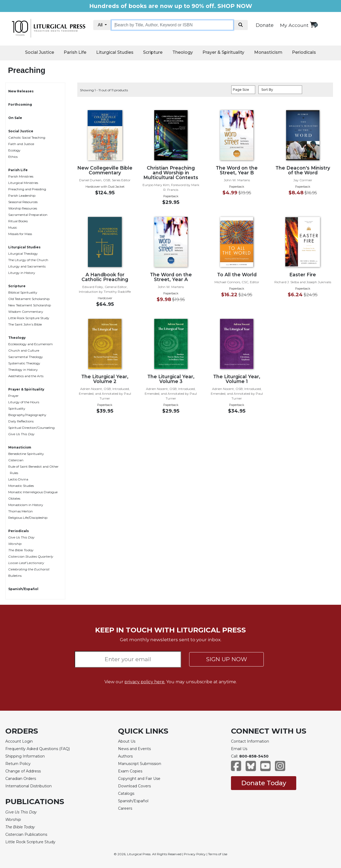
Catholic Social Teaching (27, 137)
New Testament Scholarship (30, 305)
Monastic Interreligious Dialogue (33, 492)
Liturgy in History (22, 273)
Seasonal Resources (23, 202)
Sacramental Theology (26, 357)
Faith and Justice (21, 144)
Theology (183, 52)
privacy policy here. (145, 682)
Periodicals (304, 52)
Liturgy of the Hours (24, 402)
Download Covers (134, 786)
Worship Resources (23, 208)
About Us (127, 741)
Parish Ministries (21, 176)
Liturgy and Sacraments (27, 266)
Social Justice (40, 52)
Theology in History (23, 370)
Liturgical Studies (115, 52)
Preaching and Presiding (27, 189)
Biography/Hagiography (27, 415)
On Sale (15, 118)
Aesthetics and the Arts (26, 376)
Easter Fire (303, 275)
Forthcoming (20, 104)
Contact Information (250, 741)
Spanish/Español (23, 589)
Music (13, 227)
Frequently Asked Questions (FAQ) (38, 749)
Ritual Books (18, 221)
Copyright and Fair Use (139, 779)
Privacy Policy (195, 854)
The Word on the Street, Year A (171, 277)
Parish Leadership (22, 196)
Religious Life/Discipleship (28, 518)
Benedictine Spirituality (26, 454)
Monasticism (268, 52)
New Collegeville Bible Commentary (105, 170)
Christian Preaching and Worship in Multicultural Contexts (171, 173)
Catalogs (126, 793)
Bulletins (15, 576)
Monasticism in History (26, 505)
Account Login (19, 741)
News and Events (134, 749)
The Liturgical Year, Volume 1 (237, 379)
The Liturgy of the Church (28, 260)
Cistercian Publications (26, 834)
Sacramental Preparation (28, 215)
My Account (294, 25)
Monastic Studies (21, 486)
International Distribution (29, 786)
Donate (265, 25)
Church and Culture (24, 350)
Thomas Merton (21, 511)
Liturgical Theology (23, 254)
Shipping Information (25, 756)
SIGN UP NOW (227, 659)
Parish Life (75, 52)
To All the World (237, 275)
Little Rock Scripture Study (29, 318)
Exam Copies (130, 771)
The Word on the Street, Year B (237, 170)
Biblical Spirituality (23, 292)
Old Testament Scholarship (29, 299)
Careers (125, 808)
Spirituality (17, 408)
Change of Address (23, 771)
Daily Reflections (21, 421)
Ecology (14, 150)
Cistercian (16, 460)
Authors (125, 756)
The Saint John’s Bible (25, 324)
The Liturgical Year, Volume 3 (171, 379)
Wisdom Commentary (26, 312)
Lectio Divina (18, 479)
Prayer (13, 396)
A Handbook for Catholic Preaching (105, 277)
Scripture (153, 52)
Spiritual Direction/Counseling (31, 428)
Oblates (14, 498)
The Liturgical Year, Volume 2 (105, 379)
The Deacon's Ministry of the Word (303, 170)
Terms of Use (218, 854)
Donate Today (264, 783)
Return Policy (18, 764)
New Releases (21, 91)
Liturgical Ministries (23, 183)
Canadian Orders (21, 779)
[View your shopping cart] (313, 25)
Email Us (239, 749)
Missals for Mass (20, 234)
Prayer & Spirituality (223, 52)
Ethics (13, 157)
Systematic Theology (24, 363)
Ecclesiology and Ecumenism (31, 344)
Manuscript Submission (140, 764)
